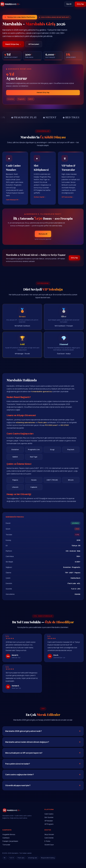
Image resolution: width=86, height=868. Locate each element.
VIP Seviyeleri (37, 44)
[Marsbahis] (10, 4)
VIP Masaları (49, 825)
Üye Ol (67, 4)
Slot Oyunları (49, 822)
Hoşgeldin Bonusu (9, 839)
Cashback (6, 842)
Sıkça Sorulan (49, 839)
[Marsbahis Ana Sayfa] (11, 818)
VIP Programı (49, 829)
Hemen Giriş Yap (43, 93)
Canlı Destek (49, 842)
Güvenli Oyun (49, 849)
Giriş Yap (80, 4)
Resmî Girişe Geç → (14, 44)
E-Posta (47, 846)
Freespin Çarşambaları (10, 846)
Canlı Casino (49, 819)
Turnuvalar (6, 849)
